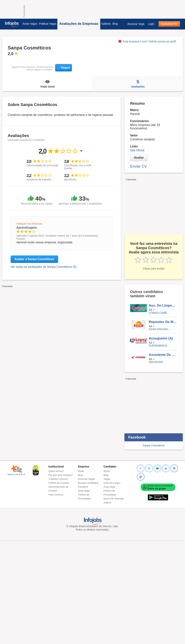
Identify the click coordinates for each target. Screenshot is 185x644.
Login (151, 24)
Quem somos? (56, 471)
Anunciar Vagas (87, 479)
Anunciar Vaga (136, 24)
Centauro (156, 362)
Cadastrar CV (169, 24)
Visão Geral (48, 84)
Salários (106, 24)
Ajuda (81, 471)
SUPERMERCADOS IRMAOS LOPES (160, 346)
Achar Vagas (30, 24)
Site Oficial (137, 150)
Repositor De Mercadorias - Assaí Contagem (163, 322)
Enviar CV (138, 166)
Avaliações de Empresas (79, 24)
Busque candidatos (88, 483)
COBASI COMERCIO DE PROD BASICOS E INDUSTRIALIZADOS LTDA (160, 313)
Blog (115, 24)
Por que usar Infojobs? (61, 475)
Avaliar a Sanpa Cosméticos (34, 259)
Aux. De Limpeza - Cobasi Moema (163, 305)
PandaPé (83, 487)
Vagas (107, 479)
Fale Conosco (56, 495)
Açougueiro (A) (161, 338)
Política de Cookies (59, 483)
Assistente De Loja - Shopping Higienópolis (163, 355)
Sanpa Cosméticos (154, 445)
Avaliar (139, 158)
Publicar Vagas (48, 24)
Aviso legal (84, 491)
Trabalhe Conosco (58, 479)
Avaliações (138, 84)
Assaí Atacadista (160, 329)
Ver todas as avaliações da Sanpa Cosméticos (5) (44, 267)
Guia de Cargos (112, 483)
